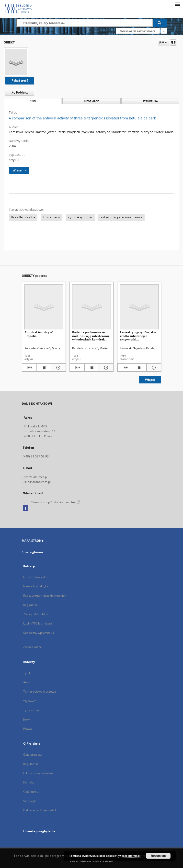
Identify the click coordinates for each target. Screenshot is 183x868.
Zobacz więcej (33, 647)
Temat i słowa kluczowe (40, 692)
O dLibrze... (31, 792)
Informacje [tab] (91, 101)
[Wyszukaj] (160, 23)
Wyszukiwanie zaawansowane (138, 31)
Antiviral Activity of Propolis (39, 334)
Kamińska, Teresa (21, 132)
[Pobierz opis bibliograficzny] (29, 368)
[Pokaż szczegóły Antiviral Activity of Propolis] (58, 368)
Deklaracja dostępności (40, 810)
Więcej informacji (129, 856)
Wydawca (30, 701)
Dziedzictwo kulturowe (39, 577)
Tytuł (27, 673)
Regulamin (31, 764)
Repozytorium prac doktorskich (45, 596)
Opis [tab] (33, 101)
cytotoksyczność (80, 217)
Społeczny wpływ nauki (39, 633)
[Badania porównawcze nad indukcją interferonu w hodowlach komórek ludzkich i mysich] (91, 307)
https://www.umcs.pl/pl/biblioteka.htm (52, 502)
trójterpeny (52, 217)
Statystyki (30, 801)
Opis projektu (33, 755)
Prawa (28, 729)
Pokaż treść (20, 80)
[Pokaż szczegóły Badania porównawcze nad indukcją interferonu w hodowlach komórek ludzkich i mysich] (105, 368)
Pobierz (18, 92)
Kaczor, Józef (45, 132)
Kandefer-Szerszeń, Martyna (133, 132)
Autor (27, 682)
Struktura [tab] (150, 101)
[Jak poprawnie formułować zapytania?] (164, 31)
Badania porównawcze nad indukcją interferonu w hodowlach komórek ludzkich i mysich (91, 336)
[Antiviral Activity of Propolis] (44, 307)
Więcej (150, 380)
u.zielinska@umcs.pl (37, 482)
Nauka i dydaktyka (36, 586)
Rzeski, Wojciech (68, 132)
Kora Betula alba (23, 217)
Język (27, 719)
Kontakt (29, 782)
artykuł (14, 160)
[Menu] (177, 4)
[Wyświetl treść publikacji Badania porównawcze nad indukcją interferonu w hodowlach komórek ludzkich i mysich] (92, 368)
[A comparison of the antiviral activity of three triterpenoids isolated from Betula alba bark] (16, 62)
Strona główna (32, 552)
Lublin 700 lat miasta (38, 623)
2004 (12, 146)
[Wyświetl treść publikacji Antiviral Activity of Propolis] (44, 368)
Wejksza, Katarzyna (96, 132)
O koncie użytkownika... (39, 773)
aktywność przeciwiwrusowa (121, 217)
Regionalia (30, 605)
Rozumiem (158, 856)
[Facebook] (26, 508)
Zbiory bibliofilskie (36, 614)
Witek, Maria (164, 132)
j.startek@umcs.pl (35, 477)
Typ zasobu (31, 710)
